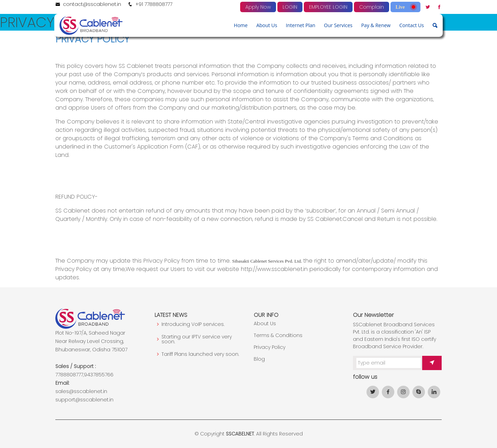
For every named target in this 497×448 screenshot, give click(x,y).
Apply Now (258, 7)
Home (241, 25)
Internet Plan (300, 25)
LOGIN (290, 7)
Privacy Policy (270, 347)
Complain (372, 7)
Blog (259, 359)
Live (405, 7)
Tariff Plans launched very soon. (200, 354)
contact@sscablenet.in (92, 4)
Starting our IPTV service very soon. (197, 339)
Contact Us (412, 25)
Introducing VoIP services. (193, 324)
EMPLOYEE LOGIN (328, 7)
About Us (267, 25)
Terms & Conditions (278, 335)
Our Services (338, 25)
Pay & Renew (376, 25)
